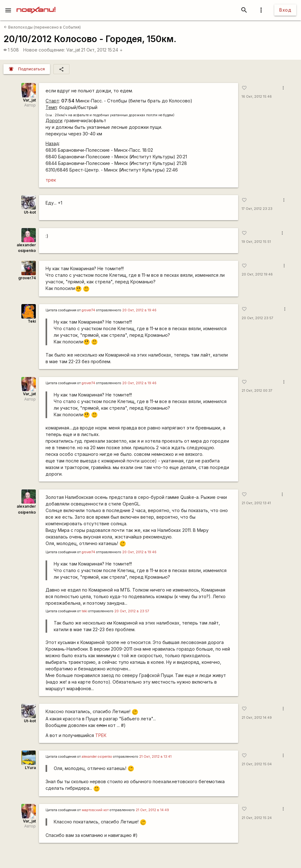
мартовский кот (95, 810)
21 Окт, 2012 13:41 (256, 503)
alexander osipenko (97, 757)
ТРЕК (101, 735)
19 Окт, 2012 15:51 (256, 242)
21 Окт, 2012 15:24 (102, 50)
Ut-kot (30, 212)
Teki (32, 321)
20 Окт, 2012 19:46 (257, 274)
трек (51, 180)
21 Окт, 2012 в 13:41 (155, 757)
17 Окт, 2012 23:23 (257, 209)
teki (85, 611)
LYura (30, 768)
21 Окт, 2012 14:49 (257, 718)
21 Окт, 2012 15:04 (257, 764)
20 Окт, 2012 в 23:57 (132, 611)
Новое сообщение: (44, 50)
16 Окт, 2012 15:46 (257, 97)
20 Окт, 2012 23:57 (257, 318)
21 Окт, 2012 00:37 (257, 391)
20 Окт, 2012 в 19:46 (139, 310)
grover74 (27, 278)
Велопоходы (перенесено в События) (42, 27)
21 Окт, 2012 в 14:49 (152, 810)
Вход (285, 10)
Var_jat (73, 50)
